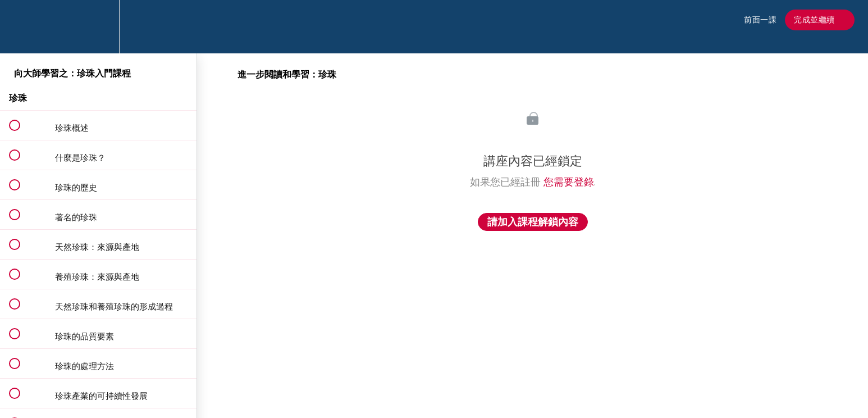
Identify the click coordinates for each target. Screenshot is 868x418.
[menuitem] (98, 27)
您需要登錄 (569, 182)
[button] (21, 27)
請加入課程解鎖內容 (533, 222)
